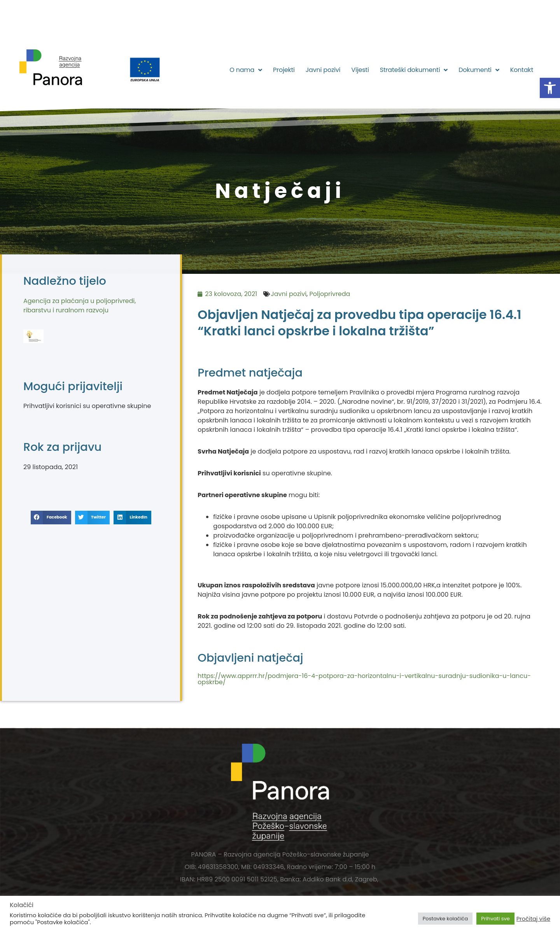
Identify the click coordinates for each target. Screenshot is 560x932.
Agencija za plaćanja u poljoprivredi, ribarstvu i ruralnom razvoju (80, 306)
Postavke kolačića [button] (445, 919)
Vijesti (360, 70)
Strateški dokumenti (414, 70)
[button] (550, 88)
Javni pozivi (323, 70)
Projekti (284, 70)
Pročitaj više (533, 919)
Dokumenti (479, 70)
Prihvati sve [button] (495, 919)
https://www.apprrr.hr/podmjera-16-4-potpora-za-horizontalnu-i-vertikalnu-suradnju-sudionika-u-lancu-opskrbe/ (364, 679)
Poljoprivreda (330, 294)
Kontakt (522, 70)
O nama (246, 70)
